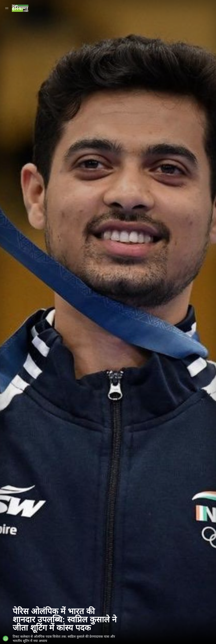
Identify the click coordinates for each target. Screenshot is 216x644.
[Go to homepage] (20, 8)
